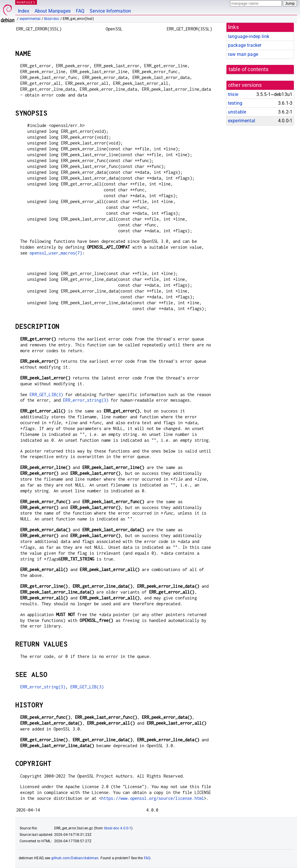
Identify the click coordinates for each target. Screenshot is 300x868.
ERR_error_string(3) (86, 400)
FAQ (80, 11)
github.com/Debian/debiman (75, 858)
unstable (237, 112)
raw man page (243, 54)
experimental (30, 19)
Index (24, 11)
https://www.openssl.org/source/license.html (153, 798)
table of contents (249, 69)
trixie (233, 94)
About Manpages (53, 11)
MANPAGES (26, 2)
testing (235, 103)
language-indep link (249, 36)
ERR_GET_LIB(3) (46, 395)
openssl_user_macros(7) (56, 253)
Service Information (110, 11)
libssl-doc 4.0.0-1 (118, 828)
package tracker (245, 45)
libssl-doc (52, 19)
